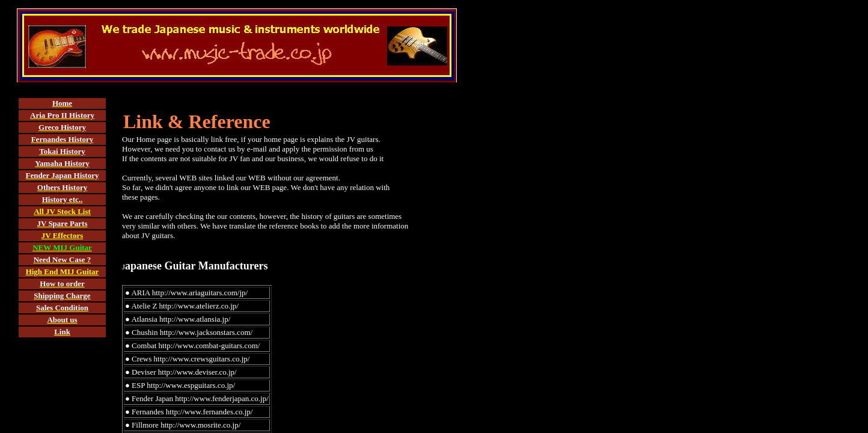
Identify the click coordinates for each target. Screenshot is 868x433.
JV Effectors (62, 235)
